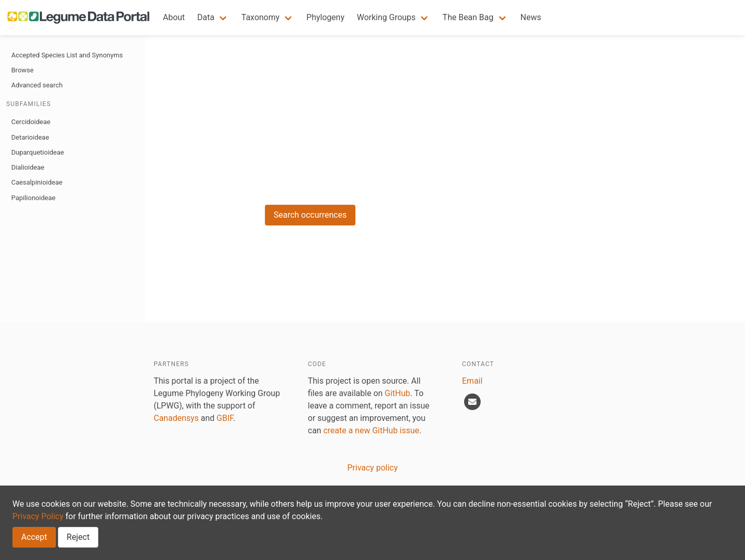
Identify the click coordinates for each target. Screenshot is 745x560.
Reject (78, 537)
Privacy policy (373, 468)
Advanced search (37, 85)
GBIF (225, 418)
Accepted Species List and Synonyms (67, 55)
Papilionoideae (33, 198)
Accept (34, 537)
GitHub (398, 393)
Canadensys (176, 418)
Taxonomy (260, 17)
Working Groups (386, 17)
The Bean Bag (468, 17)
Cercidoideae (31, 122)
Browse (23, 70)
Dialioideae (28, 167)
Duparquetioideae (38, 152)
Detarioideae (30, 137)
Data (206, 17)
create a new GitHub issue (371, 430)
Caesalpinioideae (37, 182)
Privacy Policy (38, 516)
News (531, 17)
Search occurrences (310, 215)
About (174, 17)
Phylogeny (325, 17)
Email (472, 381)
